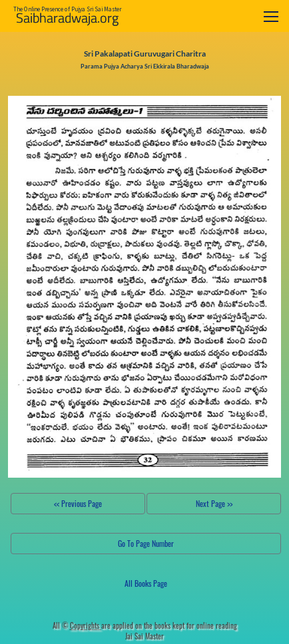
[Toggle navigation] (271, 16)
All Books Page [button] (146, 583)
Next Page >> (214, 503)
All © (77, 625)
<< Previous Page (78, 503)
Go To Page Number (146, 543)
